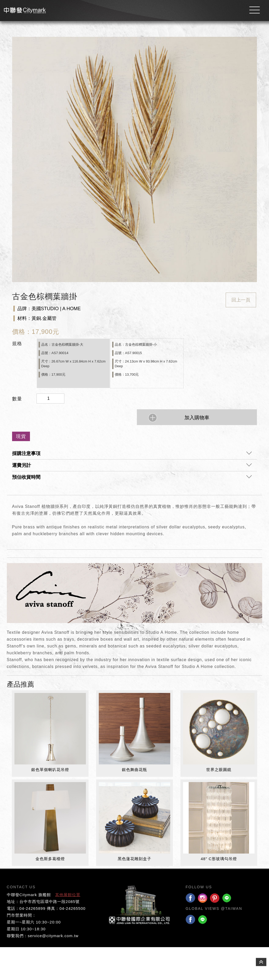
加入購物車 (197, 451)
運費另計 (132, 500)
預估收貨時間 (132, 512)
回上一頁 (241, 333)
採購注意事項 (132, 488)
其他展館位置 (68, 928)
